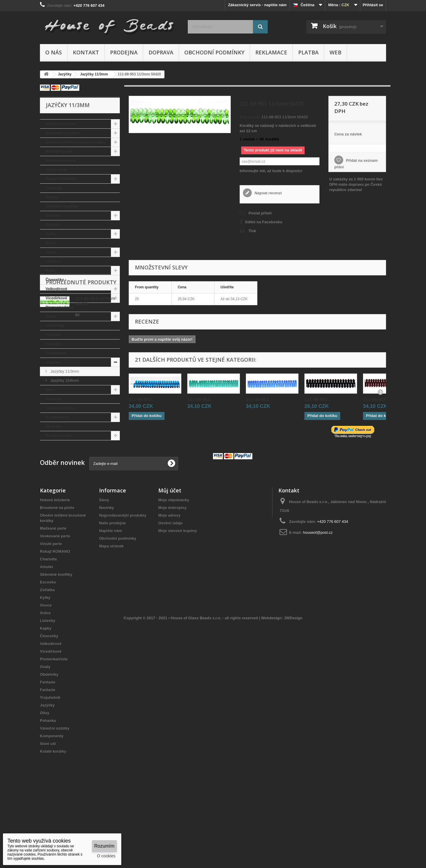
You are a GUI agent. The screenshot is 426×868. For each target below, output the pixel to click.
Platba (308, 52)
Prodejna (124, 52)
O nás (54, 52)
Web (335, 52)
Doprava (161, 52)
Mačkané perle (59, 151)
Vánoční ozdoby (60, 408)
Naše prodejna (112, 591)
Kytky (51, 234)
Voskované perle (61, 160)
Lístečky (53, 261)
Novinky (107, 576)
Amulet (52, 197)
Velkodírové (56, 289)
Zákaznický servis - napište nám (257, 5)
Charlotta (54, 188)
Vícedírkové (56, 298)
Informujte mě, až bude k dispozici (271, 171)
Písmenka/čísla (59, 307)
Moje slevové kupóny (178, 599)
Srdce (51, 252)
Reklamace (271, 52)
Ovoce (51, 243)
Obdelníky (55, 325)
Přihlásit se (373, 5)
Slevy (104, 568)
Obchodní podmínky (214, 52)
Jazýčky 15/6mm (64, 380)
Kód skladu (250, 117)
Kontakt (86, 52)
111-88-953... (142, 399)
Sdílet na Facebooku (264, 222)
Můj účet (170, 559)
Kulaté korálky (59, 435)
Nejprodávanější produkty (123, 584)
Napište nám (110, 599)
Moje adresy (169, 584)
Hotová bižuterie (60, 124)
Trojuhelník (56, 353)
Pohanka (54, 399)
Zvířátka (53, 225)
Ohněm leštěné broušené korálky (76, 142)
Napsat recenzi (268, 193)
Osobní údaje (170, 591)
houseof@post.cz (318, 601)
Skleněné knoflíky (62, 206)
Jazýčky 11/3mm (64, 371)
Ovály (51, 316)
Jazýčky (53, 362)
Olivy (50, 390)
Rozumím (104, 846)
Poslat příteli (260, 213)
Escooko (54, 215)
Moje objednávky (174, 568)
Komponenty (57, 417)
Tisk (252, 231)
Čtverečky (55, 280)
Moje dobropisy (172, 576)
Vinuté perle (57, 170)
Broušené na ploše (63, 133)
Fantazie (53, 335)
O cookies (106, 856)
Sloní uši (54, 426)
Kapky (51, 270)
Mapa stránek (111, 614)
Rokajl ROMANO (61, 179)
